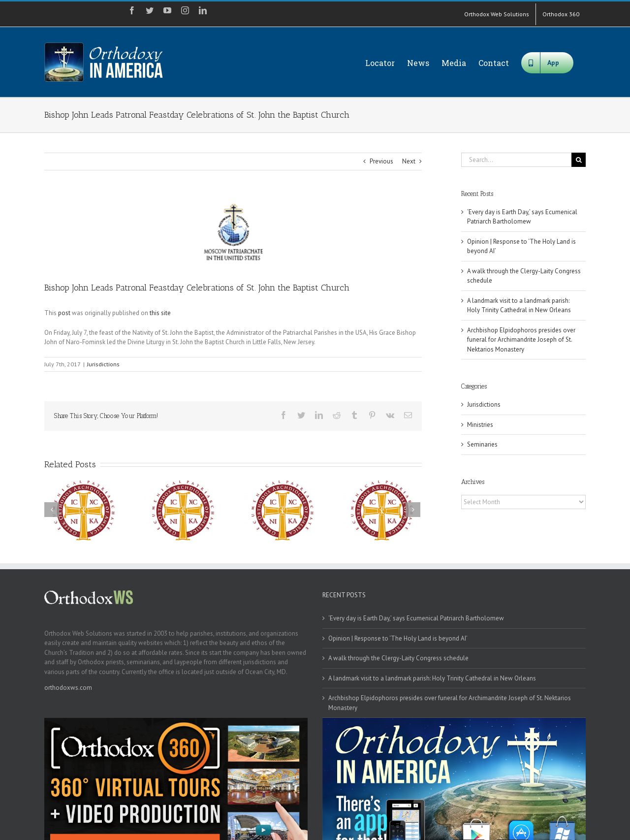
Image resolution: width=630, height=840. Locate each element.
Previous (381, 161)
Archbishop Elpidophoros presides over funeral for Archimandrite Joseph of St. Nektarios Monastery (521, 340)
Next (409, 161)
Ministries (480, 425)
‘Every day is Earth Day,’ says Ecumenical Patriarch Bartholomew (416, 618)
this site (160, 313)
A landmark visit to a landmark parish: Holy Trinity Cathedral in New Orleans (432, 678)
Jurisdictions (103, 364)
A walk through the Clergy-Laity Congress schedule (398, 658)
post (64, 313)
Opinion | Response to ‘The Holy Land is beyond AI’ (398, 638)
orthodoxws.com (68, 688)
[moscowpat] (233, 233)
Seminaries (482, 444)
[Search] (579, 160)
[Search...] (516, 160)
